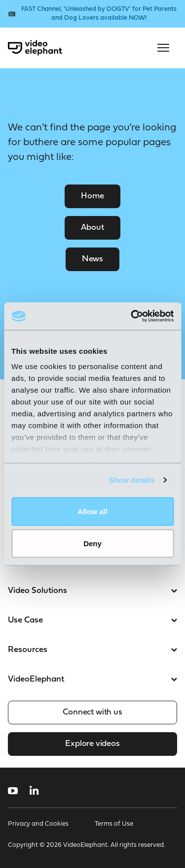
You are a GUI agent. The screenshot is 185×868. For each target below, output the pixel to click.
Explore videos (92, 744)
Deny (92, 543)
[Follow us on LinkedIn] (34, 791)
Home (92, 196)
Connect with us (92, 712)
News (92, 259)
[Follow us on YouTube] (13, 791)
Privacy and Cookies (38, 824)
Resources (92, 650)
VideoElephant (92, 679)
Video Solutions (92, 591)
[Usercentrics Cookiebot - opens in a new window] (132, 316)
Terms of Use (114, 824)
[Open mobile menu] (163, 48)
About (92, 228)
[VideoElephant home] (35, 48)
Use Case (92, 620)
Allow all (92, 511)
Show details (132, 480)
